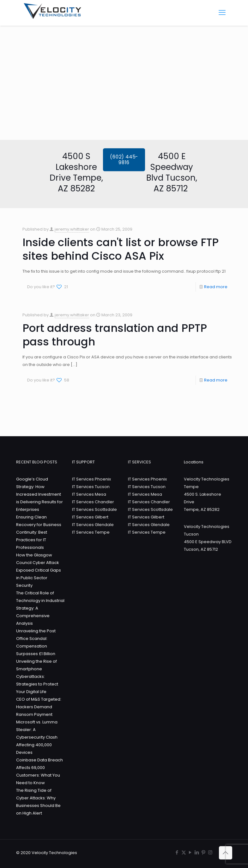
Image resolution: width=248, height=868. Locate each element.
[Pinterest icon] (204, 852)
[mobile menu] (222, 13)
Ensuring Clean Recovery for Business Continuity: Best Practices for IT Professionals (39, 532)
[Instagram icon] (210, 852)
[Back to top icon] (226, 853)
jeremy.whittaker (72, 229)
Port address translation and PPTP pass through (115, 335)
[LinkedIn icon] (197, 852)
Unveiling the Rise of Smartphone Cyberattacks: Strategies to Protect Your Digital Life (37, 676)
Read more (216, 287)
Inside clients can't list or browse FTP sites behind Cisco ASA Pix (121, 249)
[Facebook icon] (177, 852)
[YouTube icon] (190, 852)
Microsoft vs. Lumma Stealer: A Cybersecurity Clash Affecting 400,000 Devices (37, 737)
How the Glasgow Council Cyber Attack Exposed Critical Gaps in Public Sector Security (39, 570)
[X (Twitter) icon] (184, 852)
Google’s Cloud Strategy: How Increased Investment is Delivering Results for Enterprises (39, 494)
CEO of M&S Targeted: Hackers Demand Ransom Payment (39, 707)
